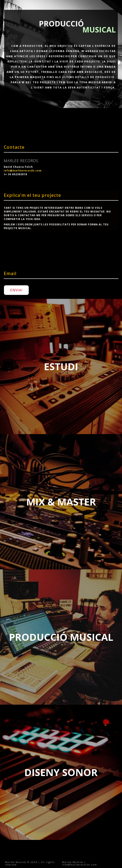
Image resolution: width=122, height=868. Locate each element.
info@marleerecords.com (23, 171)
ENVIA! (16, 290)
